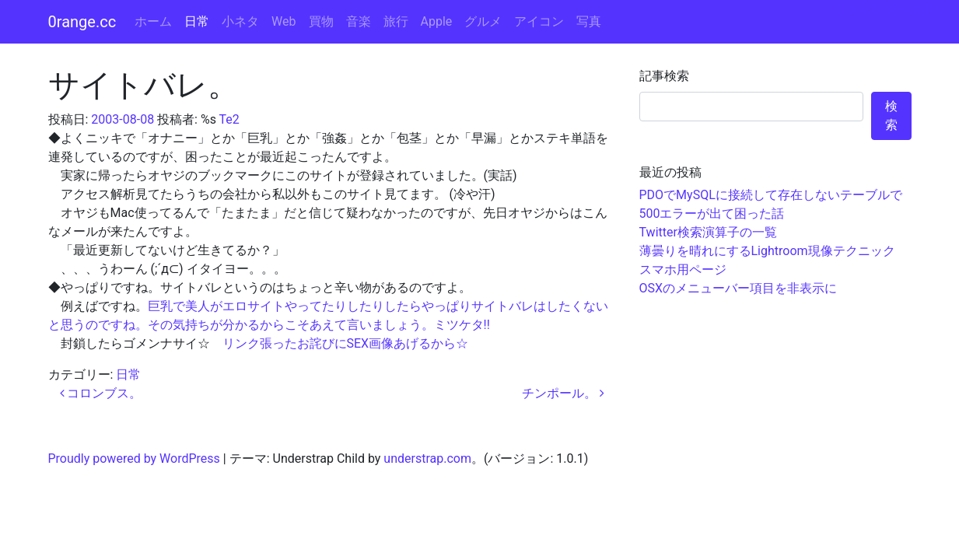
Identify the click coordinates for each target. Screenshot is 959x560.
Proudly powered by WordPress (134, 458)
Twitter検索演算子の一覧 (708, 232)
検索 (891, 115)
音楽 (359, 21)
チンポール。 (563, 393)
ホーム (153, 21)
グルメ (483, 21)
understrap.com (427, 458)
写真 (589, 21)
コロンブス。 (101, 393)
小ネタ (240, 21)
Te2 (229, 119)
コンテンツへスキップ (897, 9)
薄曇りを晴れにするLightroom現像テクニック (767, 251)
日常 (197, 21)
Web (283, 21)
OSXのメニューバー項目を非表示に (738, 288)
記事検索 (664, 76)
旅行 (396, 21)
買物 (321, 21)
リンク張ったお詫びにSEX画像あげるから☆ (346, 343)
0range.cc (82, 22)
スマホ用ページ (683, 269)
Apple (437, 21)
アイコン (539, 21)
